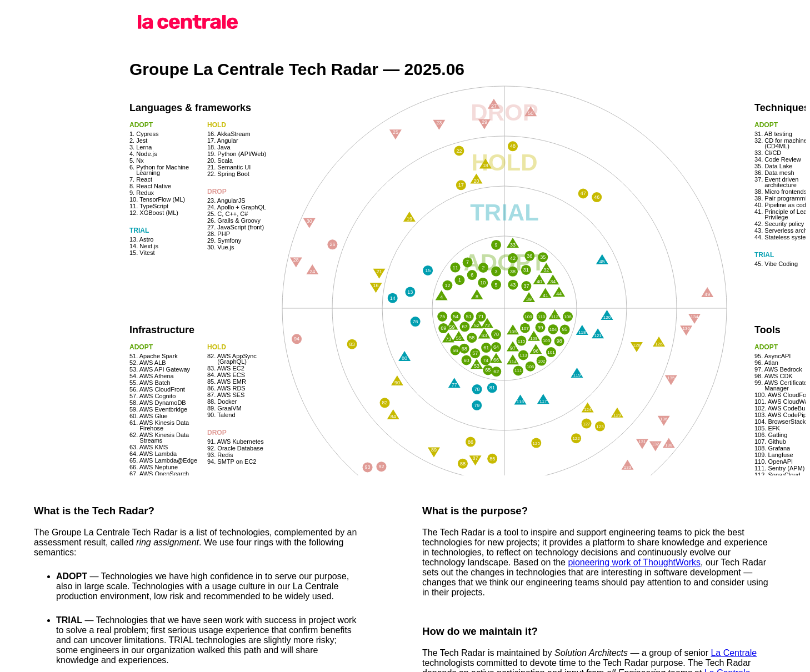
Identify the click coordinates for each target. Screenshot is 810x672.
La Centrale (734, 653)
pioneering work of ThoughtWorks (634, 562)
